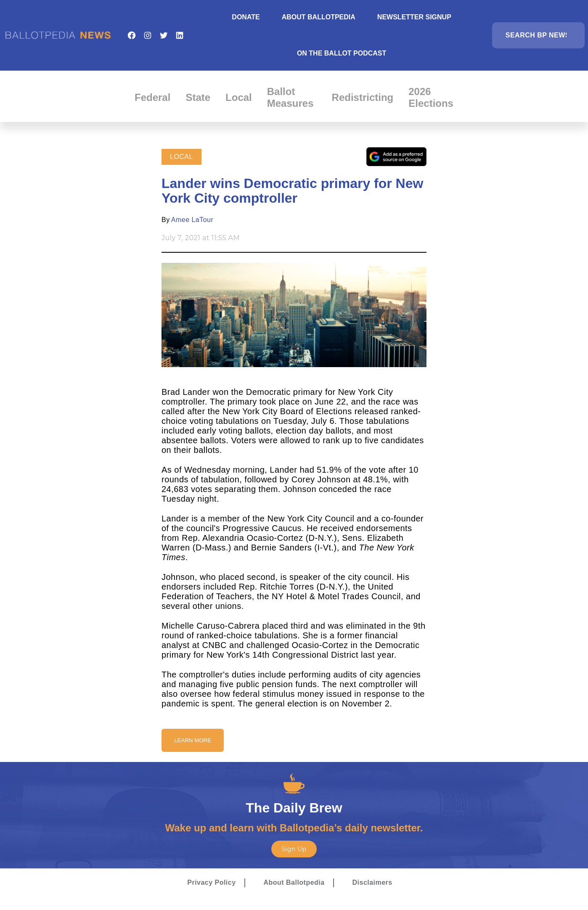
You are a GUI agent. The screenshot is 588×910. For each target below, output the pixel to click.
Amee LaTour (192, 220)
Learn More (193, 740)
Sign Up (294, 849)
